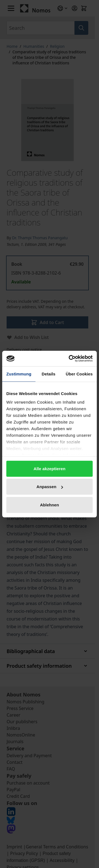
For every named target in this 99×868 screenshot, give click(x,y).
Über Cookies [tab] (79, 374)
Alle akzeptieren (50, 468)
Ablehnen (49, 505)
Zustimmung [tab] (19, 374)
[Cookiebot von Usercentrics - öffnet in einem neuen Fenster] (70, 359)
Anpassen (50, 487)
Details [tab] (49, 374)
